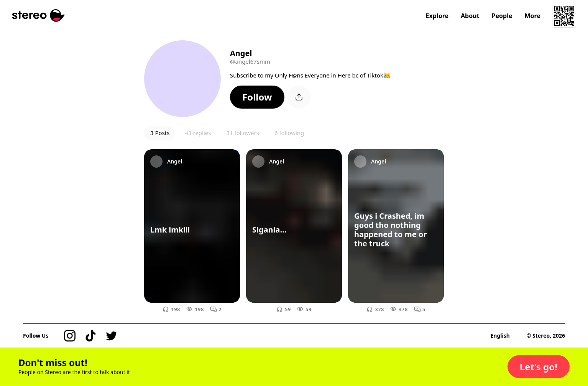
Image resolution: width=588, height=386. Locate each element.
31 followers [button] (242, 133)
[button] (257, 97)
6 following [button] (289, 133)
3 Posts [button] (160, 133)
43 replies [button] (198, 133)
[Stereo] (39, 16)
